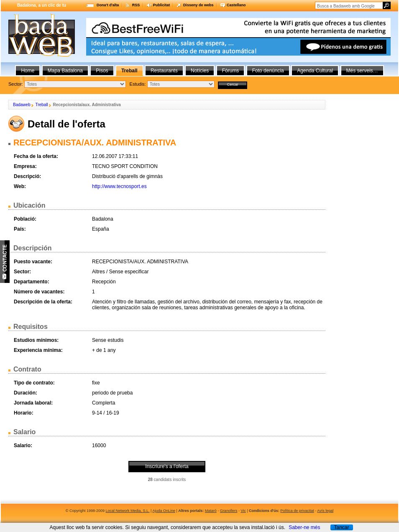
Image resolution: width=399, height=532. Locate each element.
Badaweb (22, 105)
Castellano (236, 5)
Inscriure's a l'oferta (167, 466)
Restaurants (164, 71)
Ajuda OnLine (164, 511)
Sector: (16, 84)
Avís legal (325, 511)
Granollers (229, 511)
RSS (136, 5)
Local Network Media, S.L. (128, 511)
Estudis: (138, 84)
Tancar (341, 527)
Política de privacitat (297, 511)
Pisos (102, 71)
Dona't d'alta (108, 5)
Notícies (200, 71)
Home (28, 71)
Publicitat (162, 5)
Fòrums (231, 71)
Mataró (211, 511)
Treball (41, 105)
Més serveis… (362, 71)
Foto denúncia (268, 71)
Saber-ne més (304, 527)
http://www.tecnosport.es (119, 186)
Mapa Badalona (65, 71)
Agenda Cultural (315, 71)
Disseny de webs (198, 5)
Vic (243, 511)
